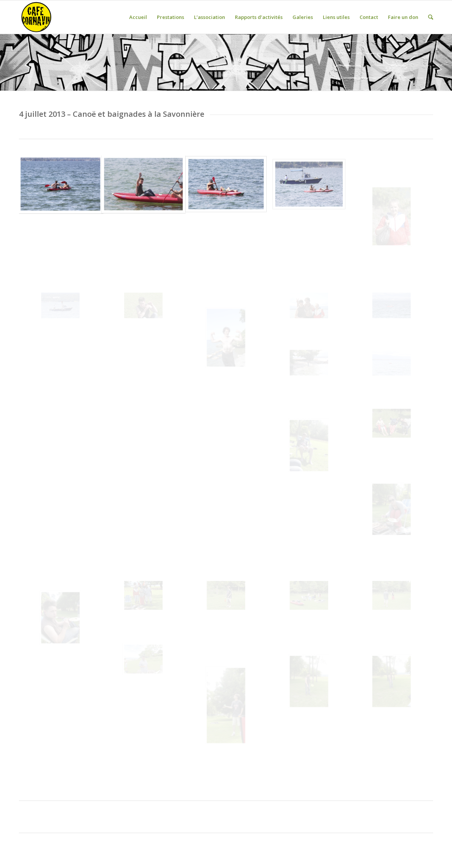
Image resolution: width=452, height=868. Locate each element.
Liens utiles (336, 17)
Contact (369, 17)
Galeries (303, 17)
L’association (210, 17)
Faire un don (403, 17)
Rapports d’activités (259, 17)
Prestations (170, 17)
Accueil (138, 17)
